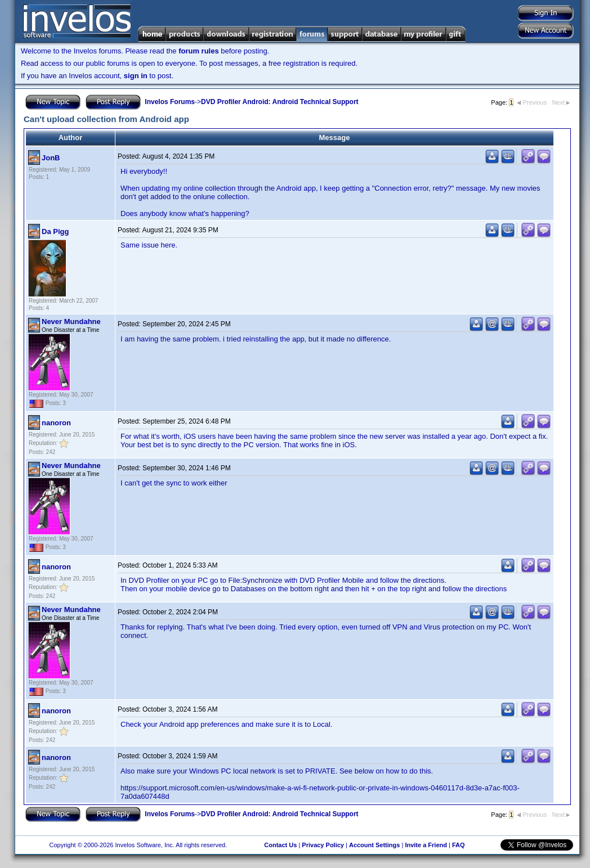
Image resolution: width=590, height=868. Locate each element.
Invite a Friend (426, 845)
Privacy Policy (323, 845)
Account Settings (374, 845)
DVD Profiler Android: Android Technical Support (280, 102)
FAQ (459, 845)
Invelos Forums (170, 102)
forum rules (199, 51)
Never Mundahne (71, 321)
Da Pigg (55, 231)
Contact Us (280, 845)
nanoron (56, 423)
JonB (51, 158)
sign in (136, 76)
